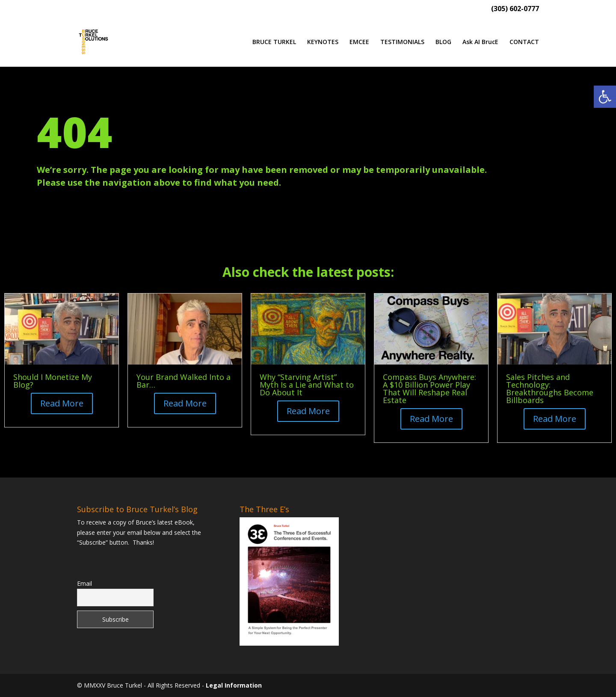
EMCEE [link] (359, 42)
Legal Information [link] (234, 685)
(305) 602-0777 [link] (515, 9)
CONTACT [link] (524, 42)
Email (84, 583)
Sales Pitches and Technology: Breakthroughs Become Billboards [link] (550, 389)
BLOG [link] (443, 42)
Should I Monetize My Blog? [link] (53, 381)
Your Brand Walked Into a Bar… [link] (184, 381)
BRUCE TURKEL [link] (274, 42)
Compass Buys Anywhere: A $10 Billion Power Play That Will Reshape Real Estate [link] (429, 389)
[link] (605, 97)
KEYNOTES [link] (323, 42)
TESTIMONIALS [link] (402, 42)
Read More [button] (62, 403)
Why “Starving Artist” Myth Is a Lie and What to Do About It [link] (307, 385)
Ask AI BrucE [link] (480, 42)
